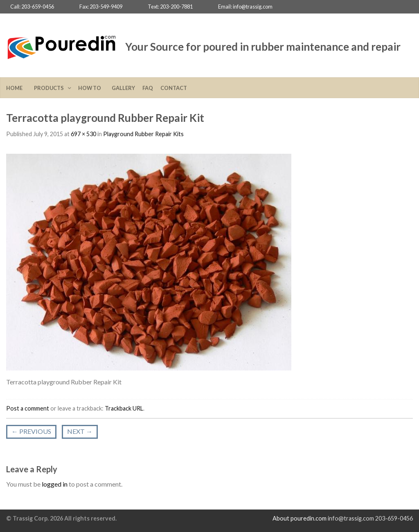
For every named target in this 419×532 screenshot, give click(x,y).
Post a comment (28, 408)
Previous (31, 431)
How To (91, 88)
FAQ (148, 88)
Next (80, 431)
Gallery (123, 88)
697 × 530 (83, 134)
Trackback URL (124, 408)
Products (50, 88)
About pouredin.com (300, 518)
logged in (55, 484)
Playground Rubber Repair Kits (143, 134)
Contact (174, 88)
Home (16, 88)
